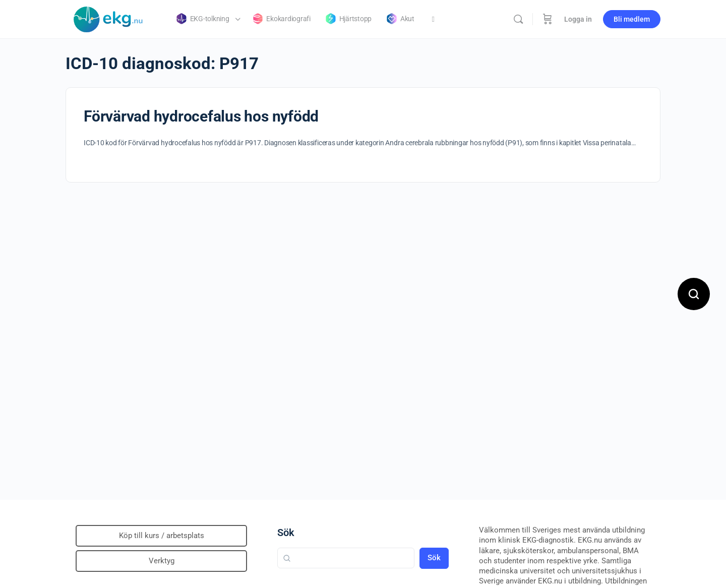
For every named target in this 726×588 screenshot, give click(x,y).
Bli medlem (632, 19)
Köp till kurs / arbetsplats (162, 536)
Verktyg (162, 561)
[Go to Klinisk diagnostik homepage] (108, 18)
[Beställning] (548, 19)
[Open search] (694, 294)
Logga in (578, 19)
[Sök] (518, 19)
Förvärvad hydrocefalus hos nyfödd (201, 116)
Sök (286, 533)
